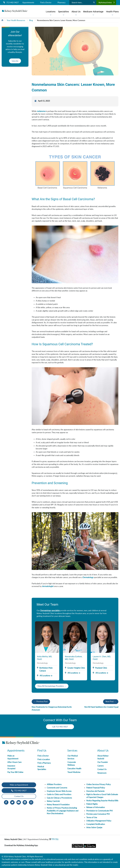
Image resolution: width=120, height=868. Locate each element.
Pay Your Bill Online (15, 772)
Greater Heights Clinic (76, 668)
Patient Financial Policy (96, 788)
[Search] (94, 3)
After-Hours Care (14, 762)
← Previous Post (41, 701)
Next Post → (111, 701)
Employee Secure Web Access (59, 791)
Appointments (28, 3)
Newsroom (102, 773)
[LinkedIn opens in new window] (25, 802)
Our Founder (103, 762)
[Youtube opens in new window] (19, 802)
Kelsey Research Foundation (58, 805)
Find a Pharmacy (44, 763)
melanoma (41, 111)
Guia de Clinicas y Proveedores (59, 798)
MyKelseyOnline (107, 3)
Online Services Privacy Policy (99, 784)
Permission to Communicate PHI (99, 811)
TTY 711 (54, 839)
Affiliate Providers (54, 784)
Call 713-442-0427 (60, 727)
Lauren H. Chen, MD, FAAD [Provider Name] (102, 658)
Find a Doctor (46, 3)
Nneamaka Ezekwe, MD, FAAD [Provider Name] (74, 658)
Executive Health (74, 769)
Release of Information (96, 807)
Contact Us (102, 769)
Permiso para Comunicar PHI (98, 814)
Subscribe (15, 61)
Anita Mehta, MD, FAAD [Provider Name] (45, 658)
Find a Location (44, 759)
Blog (31, 20)
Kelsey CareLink (53, 801)
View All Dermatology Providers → (52, 686)
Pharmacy (61, 3)
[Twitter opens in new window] (12, 802)
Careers (100, 766)
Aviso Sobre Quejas (94, 827)
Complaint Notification (96, 824)
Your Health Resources (16, 20)
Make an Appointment (19, 785)
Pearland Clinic (101, 668)
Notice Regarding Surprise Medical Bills (102, 801)
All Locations (43, 676)
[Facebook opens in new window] (6, 802)
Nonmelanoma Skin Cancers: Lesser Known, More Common (61, 20)
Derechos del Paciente (95, 791)
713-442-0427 (11, 3)
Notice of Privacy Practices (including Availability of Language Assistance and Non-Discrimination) (63, 811)
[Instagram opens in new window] (31, 802)
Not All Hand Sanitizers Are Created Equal (101, 707)
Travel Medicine (74, 772)
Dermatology (88, 577)
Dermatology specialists (50, 610)
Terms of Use (92, 817)
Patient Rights (92, 804)
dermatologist (48, 586)
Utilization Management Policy (99, 821)
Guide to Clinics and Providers (59, 794)
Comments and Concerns (57, 788)
